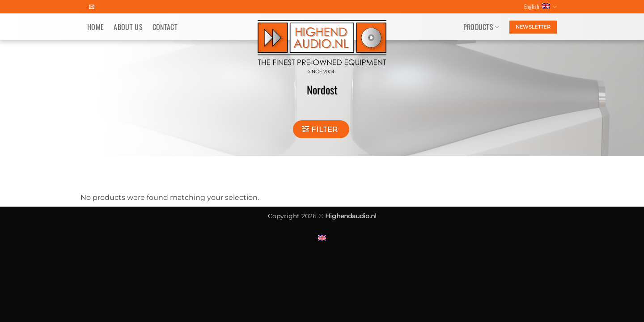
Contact (165, 27)
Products (481, 27)
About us (128, 27)
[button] (321, 129)
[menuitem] (322, 238)
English (540, 7)
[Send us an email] (92, 7)
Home (95, 27)
